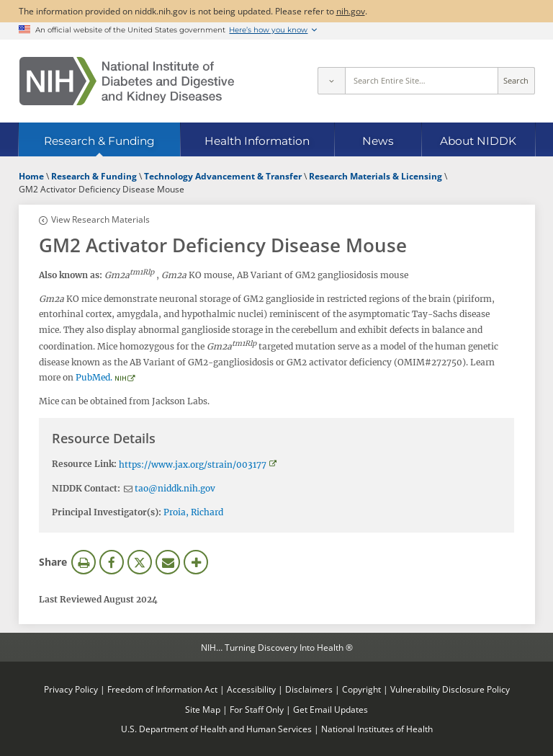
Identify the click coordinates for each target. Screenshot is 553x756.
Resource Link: (84, 464)
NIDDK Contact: (86, 488)
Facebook (112, 562)
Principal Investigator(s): (107, 512)
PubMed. (94, 377)
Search (516, 81)
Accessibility (251, 689)
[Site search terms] (422, 81)
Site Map (203, 709)
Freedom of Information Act (162, 689)
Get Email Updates (331, 709)
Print (84, 562)
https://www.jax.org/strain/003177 (193, 464)
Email (168, 562)
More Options (196, 562)
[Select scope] (331, 81)
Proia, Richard (193, 512)
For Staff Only (257, 709)
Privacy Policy (71, 689)
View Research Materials (100, 219)
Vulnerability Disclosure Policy (450, 689)
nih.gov (351, 11)
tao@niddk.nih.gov (175, 488)
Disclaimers (309, 689)
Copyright (361, 689)
